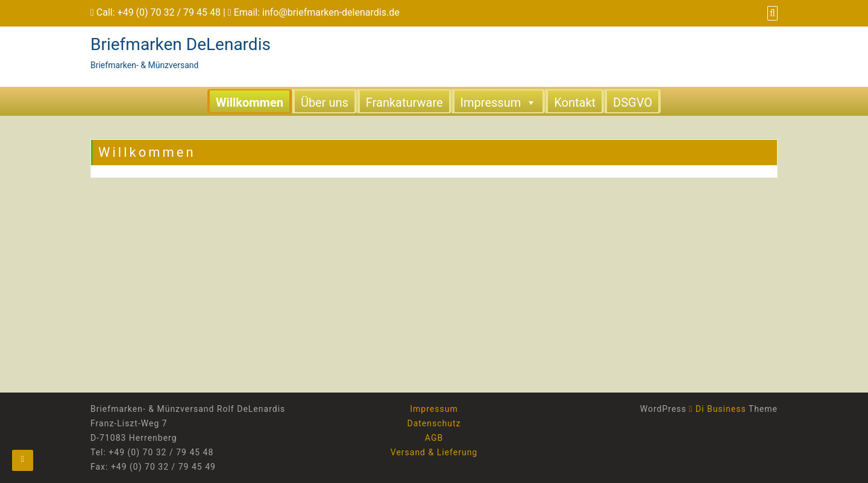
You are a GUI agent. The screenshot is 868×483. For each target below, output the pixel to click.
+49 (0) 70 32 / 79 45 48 (169, 12)
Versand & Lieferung (434, 452)
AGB (434, 438)
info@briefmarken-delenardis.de (331, 12)
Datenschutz (434, 423)
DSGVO (633, 103)
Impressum (499, 102)
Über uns (325, 103)
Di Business (717, 409)
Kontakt (575, 103)
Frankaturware (404, 103)
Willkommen (250, 103)
